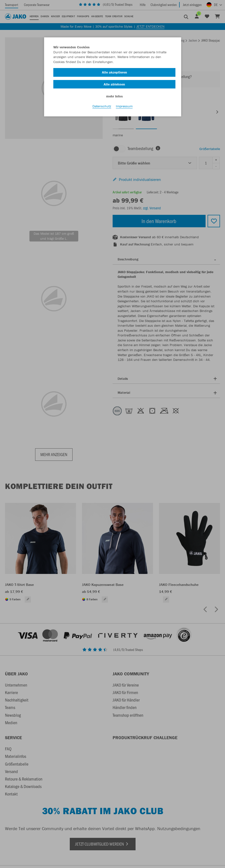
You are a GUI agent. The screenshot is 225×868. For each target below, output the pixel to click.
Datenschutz (102, 107)
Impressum (124, 107)
